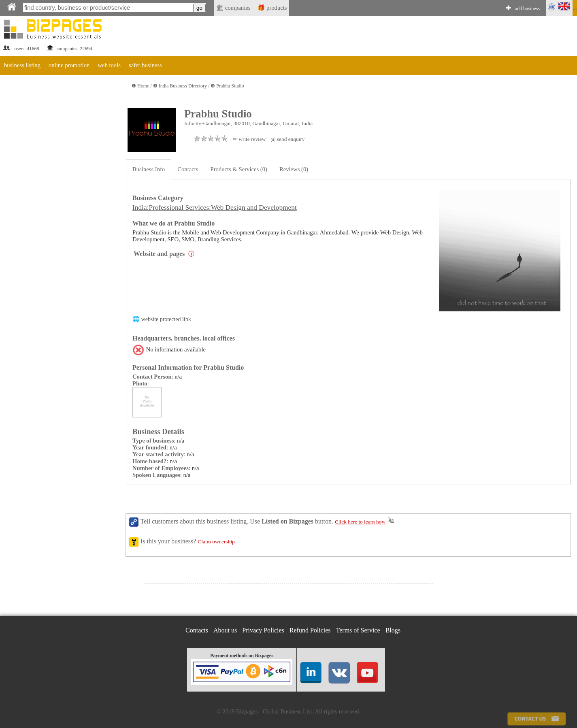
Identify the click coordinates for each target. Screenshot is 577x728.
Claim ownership (216, 542)
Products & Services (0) (239, 169)
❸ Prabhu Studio (227, 86)
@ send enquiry (287, 139)
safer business (145, 65)
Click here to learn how (360, 522)
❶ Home (141, 86)
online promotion (69, 65)
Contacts (188, 169)
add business (527, 9)
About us (225, 630)
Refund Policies (310, 630)
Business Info (149, 169)
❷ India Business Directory (181, 86)
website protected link (166, 319)
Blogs (393, 630)
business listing (22, 65)
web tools (109, 65)
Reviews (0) (294, 169)
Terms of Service (358, 630)
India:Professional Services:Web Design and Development (215, 208)
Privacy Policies (263, 630)
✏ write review (249, 139)
